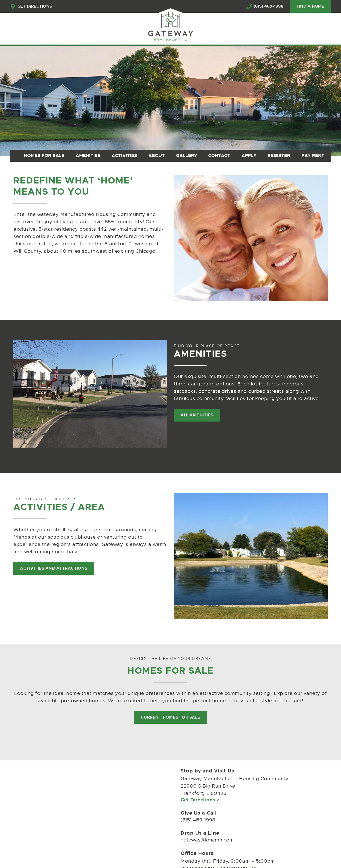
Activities (124, 155)
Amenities (88, 155)
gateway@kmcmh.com (207, 840)
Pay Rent (313, 155)
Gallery (187, 155)
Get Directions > (200, 800)
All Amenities (197, 415)
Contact (219, 155)
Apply (249, 155)
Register (279, 155)
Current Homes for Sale (171, 717)
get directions (31, 6)
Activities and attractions (54, 568)
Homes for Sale (44, 155)
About (157, 155)
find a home (310, 6)
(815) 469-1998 (265, 6)
